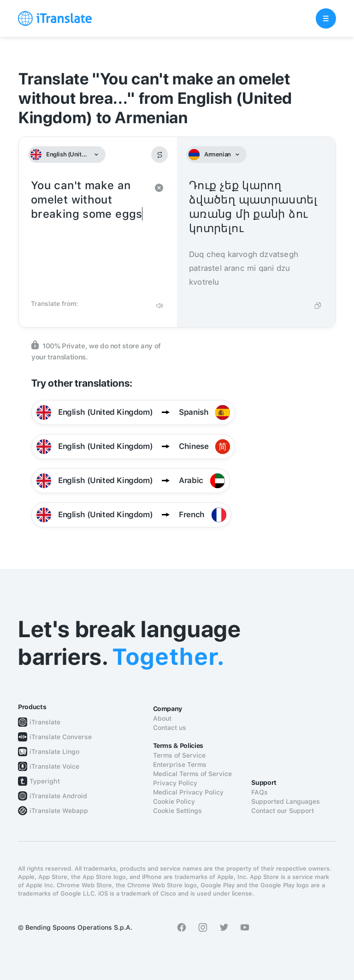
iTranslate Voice (54, 766)
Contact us (170, 728)
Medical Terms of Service (192, 774)
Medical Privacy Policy (188, 792)
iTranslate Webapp (59, 811)
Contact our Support (283, 811)
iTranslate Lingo (54, 752)
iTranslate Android (58, 796)
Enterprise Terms (180, 765)
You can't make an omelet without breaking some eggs (89, 236)
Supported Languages (286, 801)
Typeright (45, 781)
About (162, 718)
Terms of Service (179, 755)
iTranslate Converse (61, 737)
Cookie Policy (174, 801)
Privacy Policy (175, 783)
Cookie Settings (177, 811)
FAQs (260, 792)
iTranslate (45, 722)
